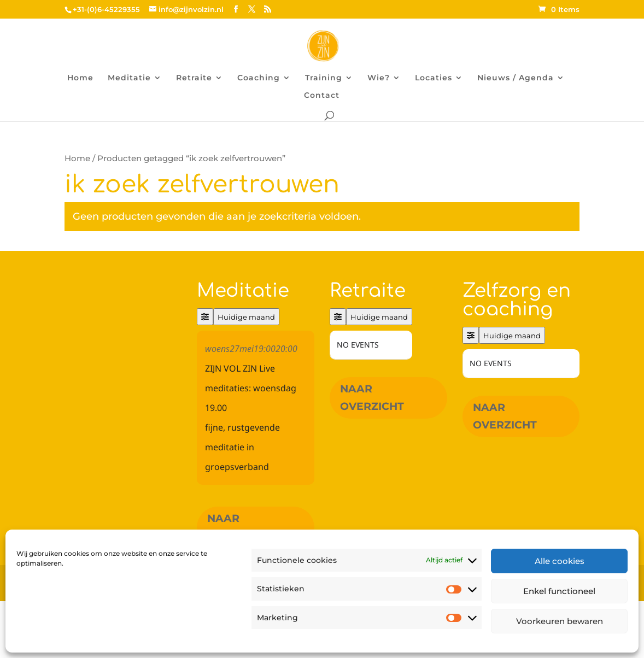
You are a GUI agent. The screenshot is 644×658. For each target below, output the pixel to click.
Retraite (194, 78)
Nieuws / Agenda (516, 78)
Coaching (259, 78)
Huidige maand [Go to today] (246, 317)
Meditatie (129, 78)
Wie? (379, 78)
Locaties (434, 78)
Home (80, 78)
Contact (322, 96)
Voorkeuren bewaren (560, 621)
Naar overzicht (239, 527)
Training (324, 78)
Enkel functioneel (559, 591)
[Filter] (205, 317)
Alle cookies (560, 561)
